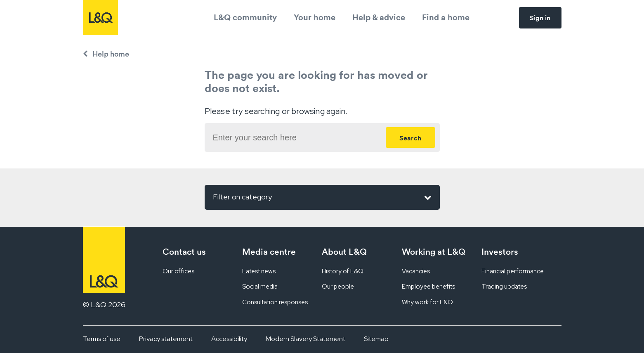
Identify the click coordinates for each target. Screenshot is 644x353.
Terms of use (102, 339)
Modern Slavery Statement (305, 339)
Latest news (259, 271)
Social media (260, 287)
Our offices (178, 271)
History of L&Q (343, 271)
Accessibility (229, 339)
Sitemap (376, 339)
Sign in (540, 18)
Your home (315, 17)
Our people (338, 287)
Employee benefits (428, 287)
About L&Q (344, 252)
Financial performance (513, 271)
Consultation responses (275, 302)
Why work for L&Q (427, 302)
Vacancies (416, 271)
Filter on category (322, 197)
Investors (500, 252)
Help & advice (379, 17)
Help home (111, 54)
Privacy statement (166, 339)
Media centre (269, 252)
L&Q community (245, 17)
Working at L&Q (434, 252)
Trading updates (504, 287)
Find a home (446, 17)
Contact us (184, 252)
